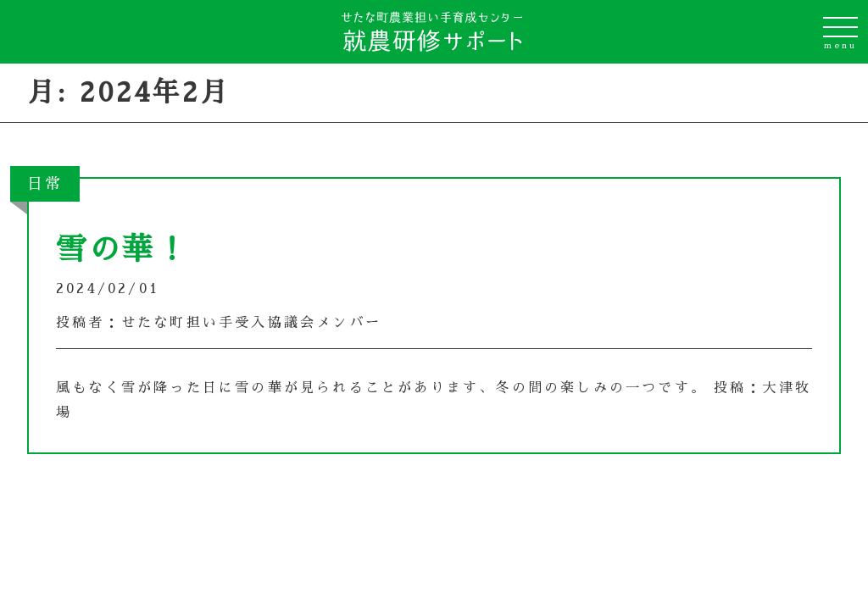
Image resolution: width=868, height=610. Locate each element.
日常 (45, 184)
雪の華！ (122, 250)
